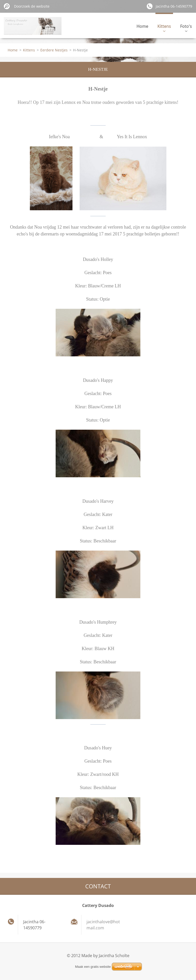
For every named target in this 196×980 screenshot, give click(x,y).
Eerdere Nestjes (54, 50)
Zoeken (7, 6)
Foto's (186, 28)
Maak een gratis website (93, 967)
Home (142, 26)
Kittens (164, 28)
